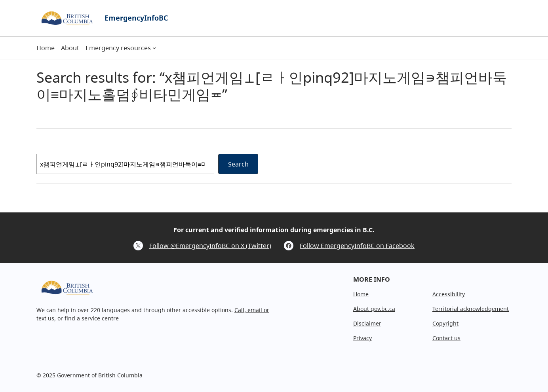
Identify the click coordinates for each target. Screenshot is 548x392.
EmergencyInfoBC (136, 18)
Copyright (445, 323)
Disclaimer (367, 323)
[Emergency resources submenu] (154, 48)
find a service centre (92, 318)
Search (238, 164)
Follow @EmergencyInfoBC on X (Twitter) (210, 246)
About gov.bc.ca (374, 309)
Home (361, 294)
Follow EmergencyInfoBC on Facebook (357, 246)
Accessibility (449, 294)
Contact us (446, 338)
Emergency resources (118, 48)
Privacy (362, 338)
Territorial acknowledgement (471, 309)
